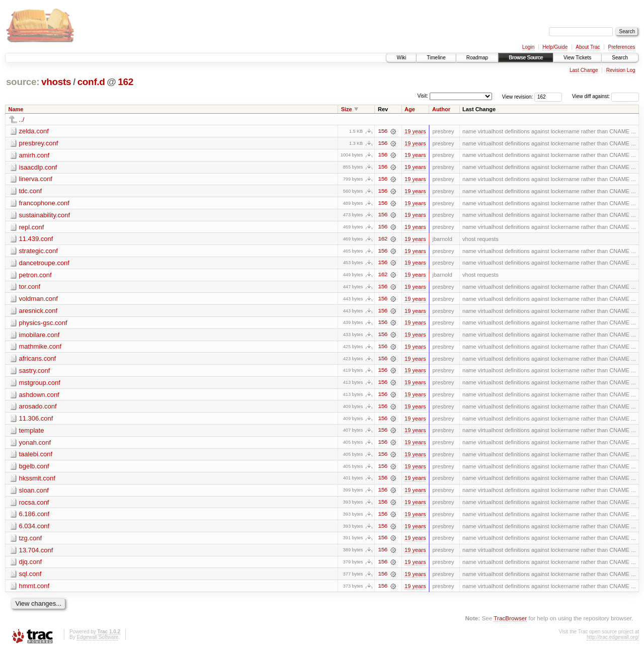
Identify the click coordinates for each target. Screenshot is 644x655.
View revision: (518, 96)
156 (382, 131)
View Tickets (577, 58)
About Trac (588, 47)
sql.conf (30, 578)
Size (347, 109)
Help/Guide (555, 47)
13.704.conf (36, 554)
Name (16, 109)
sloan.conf (34, 493)
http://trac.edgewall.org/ (613, 641)
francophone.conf (44, 203)
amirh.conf (34, 155)
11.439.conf (36, 240)
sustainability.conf (45, 216)
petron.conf (35, 276)
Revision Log (621, 70)
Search (620, 58)
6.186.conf (34, 517)
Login (528, 47)
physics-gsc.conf (43, 324)
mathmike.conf (41, 348)
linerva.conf (36, 179)
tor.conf (30, 288)
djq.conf (31, 566)
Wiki (401, 58)
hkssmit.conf (37, 481)
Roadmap (477, 58)
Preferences (622, 47)
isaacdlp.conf (38, 167)
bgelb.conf (34, 469)
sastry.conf (35, 373)
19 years (415, 131)
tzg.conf (31, 542)
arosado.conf (38, 409)
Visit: (423, 96)
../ (22, 119)
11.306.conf (36, 421)
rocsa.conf (34, 505)
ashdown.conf (39, 397)
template (32, 433)
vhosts (56, 82)
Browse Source (526, 58)
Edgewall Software (97, 641)
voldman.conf (38, 300)
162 (126, 82)
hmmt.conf (34, 590)
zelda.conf (34, 131)
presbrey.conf (39, 143)
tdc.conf (31, 191)
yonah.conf (35, 445)
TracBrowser (510, 623)
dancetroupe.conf (44, 264)
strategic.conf (38, 252)
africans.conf (38, 360)
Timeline (436, 58)
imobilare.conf (39, 336)
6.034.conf (34, 529)
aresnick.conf (38, 312)
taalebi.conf (36, 457)
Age (410, 109)
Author (441, 109)
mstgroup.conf (40, 385)
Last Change (584, 70)
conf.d (91, 82)
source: (23, 82)
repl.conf (32, 228)
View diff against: (606, 96)
